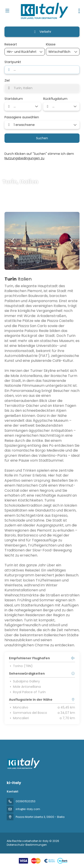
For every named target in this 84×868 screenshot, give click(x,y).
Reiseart (11, 44)
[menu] (79, 11)
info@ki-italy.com (28, 809)
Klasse (51, 44)
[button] (13, 241)
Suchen (42, 138)
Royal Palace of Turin (27, 692)
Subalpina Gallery (24, 681)
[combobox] (42, 70)
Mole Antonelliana (25, 687)
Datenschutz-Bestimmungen (27, 845)
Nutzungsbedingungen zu (24, 158)
